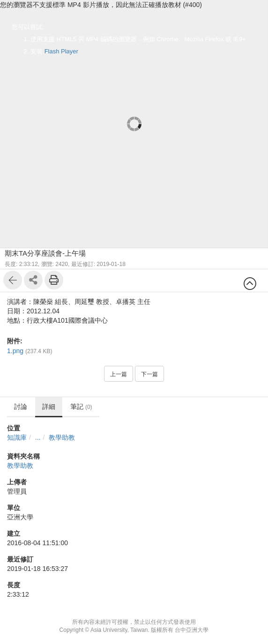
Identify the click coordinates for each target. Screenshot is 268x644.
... (38, 437)
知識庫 (17, 437)
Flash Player (61, 51)
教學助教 (62, 437)
